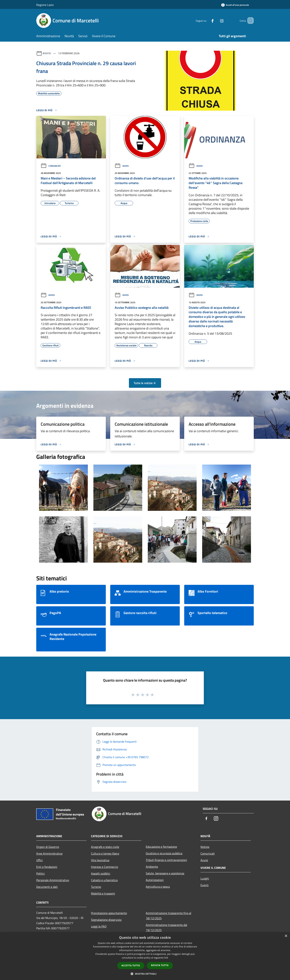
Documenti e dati (47, 887)
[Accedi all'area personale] (235, 5)
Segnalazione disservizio (106, 920)
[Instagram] (216, 20)
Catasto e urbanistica (104, 880)
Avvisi (47, 53)
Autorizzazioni (155, 880)
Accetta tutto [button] (131, 965)
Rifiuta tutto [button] (160, 965)
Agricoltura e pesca (158, 887)
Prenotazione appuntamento (109, 913)
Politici (41, 873)
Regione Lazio (45, 5)
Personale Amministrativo (53, 880)
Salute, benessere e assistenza (165, 873)
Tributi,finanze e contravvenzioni (166, 860)
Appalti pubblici (101, 873)
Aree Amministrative (49, 853)
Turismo (96, 887)
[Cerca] (249, 21)
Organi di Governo (48, 847)
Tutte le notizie (145, 383)
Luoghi (205, 878)
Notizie (205, 847)
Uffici (39, 860)
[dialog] (145, 956)
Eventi (205, 885)
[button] (145, 974)
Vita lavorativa (100, 860)
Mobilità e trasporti (103, 893)
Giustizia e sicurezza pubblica (164, 853)
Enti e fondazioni (47, 867)
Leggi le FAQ (99, 926)
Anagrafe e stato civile (105, 847)
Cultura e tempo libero (105, 853)
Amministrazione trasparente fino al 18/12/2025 (168, 916)
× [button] (286, 936)
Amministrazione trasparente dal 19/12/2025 (166, 927)
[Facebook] (207, 20)
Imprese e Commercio (104, 867)
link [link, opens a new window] (166, 958)
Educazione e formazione (161, 847)
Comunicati (51, 166)
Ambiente (152, 867)
